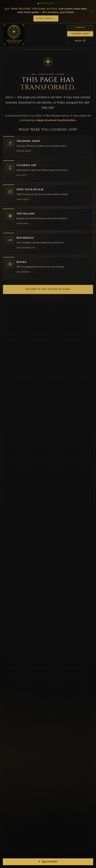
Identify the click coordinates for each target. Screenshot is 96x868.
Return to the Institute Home (48, 289)
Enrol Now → (46, 18)
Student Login (80, 34)
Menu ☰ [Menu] (80, 41)
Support (80, 28)
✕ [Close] (91, 12)
